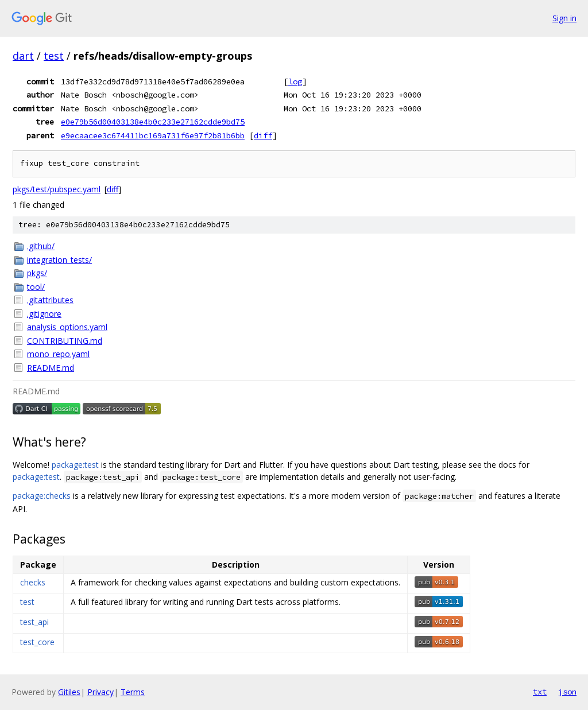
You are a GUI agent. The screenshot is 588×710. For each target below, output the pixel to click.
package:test (75, 465)
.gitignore (44, 314)
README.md (51, 368)
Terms (133, 692)
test (54, 56)
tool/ (36, 287)
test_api (34, 622)
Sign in (564, 18)
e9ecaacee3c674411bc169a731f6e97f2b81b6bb (153, 135)
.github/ (41, 246)
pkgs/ (37, 273)
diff (263, 135)
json (567, 692)
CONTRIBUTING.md (65, 341)
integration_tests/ (59, 260)
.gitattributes (50, 300)
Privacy (100, 692)
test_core (37, 642)
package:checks (42, 496)
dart (23, 56)
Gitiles (69, 692)
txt (540, 692)
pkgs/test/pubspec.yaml (57, 189)
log (295, 82)
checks (33, 582)
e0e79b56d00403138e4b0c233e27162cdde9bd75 (153, 122)
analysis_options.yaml (67, 327)
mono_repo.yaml (58, 354)
